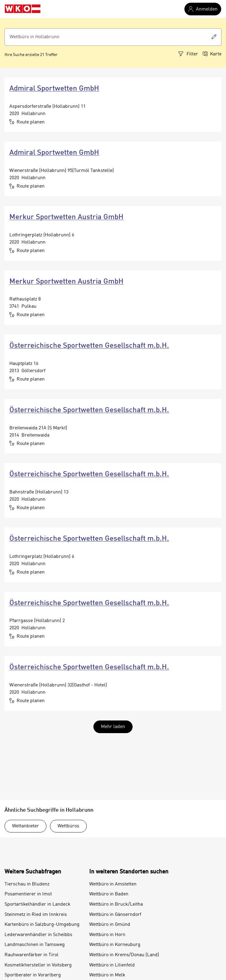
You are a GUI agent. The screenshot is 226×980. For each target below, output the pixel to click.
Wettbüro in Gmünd (110, 925)
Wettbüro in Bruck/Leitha (116, 904)
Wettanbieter (25, 826)
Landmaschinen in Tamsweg (35, 945)
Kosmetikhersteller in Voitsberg (38, 965)
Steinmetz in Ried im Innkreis (36, 915)
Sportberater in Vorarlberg (33, 975)
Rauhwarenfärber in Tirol (31, 955)
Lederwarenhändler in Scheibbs (38, 935)
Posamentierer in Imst (28, 894)
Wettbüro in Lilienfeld (112, 965)
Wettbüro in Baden (109, 894)
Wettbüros (68, 826)
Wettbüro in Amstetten (113, 884)
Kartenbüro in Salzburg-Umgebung (42, 925)
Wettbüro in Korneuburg (115, 945)
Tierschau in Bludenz (27, 884)
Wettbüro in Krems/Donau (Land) (124, 955)
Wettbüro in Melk (107, 975)
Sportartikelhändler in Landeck (38, 904)
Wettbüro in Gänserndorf (115, 915)
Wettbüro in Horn (107, 935)
